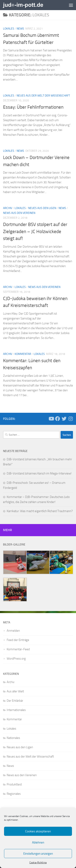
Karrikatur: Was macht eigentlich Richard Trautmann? (40, 511)
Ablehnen (38, 843)
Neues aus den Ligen (42, 208)
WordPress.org (16, 659)
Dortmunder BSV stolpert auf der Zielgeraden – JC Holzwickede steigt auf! (35, 231)
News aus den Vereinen (19, 213)
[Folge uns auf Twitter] (64, 419)
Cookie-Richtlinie (38, 863)
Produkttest (14, 784)
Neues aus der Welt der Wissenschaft (43, 96)
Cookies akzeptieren (38, 831)
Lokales (9, 29)
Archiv (8, 208)
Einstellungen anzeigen (38, 854)
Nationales (13, 738)
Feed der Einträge (18, 640)
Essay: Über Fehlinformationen (33, 107)
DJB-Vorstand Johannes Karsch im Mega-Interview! (39, 473)
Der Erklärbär (15, 701)
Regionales (14, 794)
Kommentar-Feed (18, 649)
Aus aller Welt (15, 691)
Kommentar (23, 354)
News (20, 29)
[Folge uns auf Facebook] (58, 419)
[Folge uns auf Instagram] (71, 419)
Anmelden (13, 631)
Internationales (16, 710)
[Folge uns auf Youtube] (51, 419)
